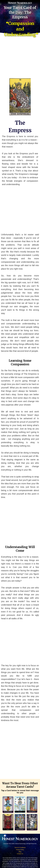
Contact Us (20, 854)
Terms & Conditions (20, 848)
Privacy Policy (20, 850)
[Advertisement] (20, 55)
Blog (20, 852)
